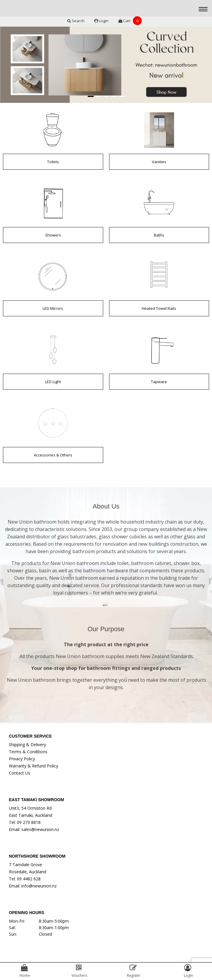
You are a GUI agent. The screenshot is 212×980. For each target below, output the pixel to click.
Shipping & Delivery (27, 745)
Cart (130, 21)
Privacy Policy (22, 759)
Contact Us (20, 773)
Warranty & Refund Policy (34, 766)
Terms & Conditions (28, 752)
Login (102, 21)
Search (76, 21)
